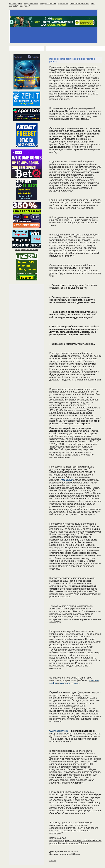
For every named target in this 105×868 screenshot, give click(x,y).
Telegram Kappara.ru (80, 3)
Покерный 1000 (27, 250)
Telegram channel (48, 3)
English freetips (31, 3)
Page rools (24, 6)
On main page (16, 3)
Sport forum (63, 3)
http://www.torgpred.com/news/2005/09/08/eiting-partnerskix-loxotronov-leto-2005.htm (75, 842)
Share (52, 861)
